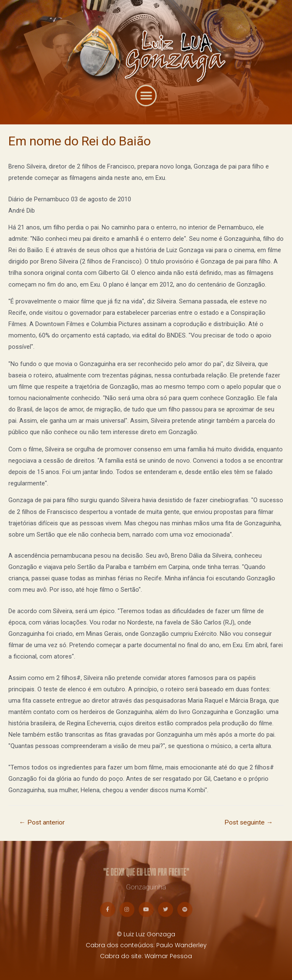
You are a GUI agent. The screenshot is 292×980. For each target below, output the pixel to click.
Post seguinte (249, 822)
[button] (146, 99)
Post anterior (42, 822)
